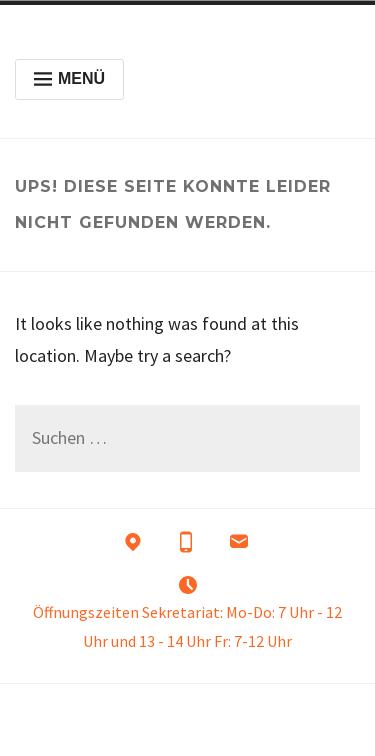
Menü (69, 79)
